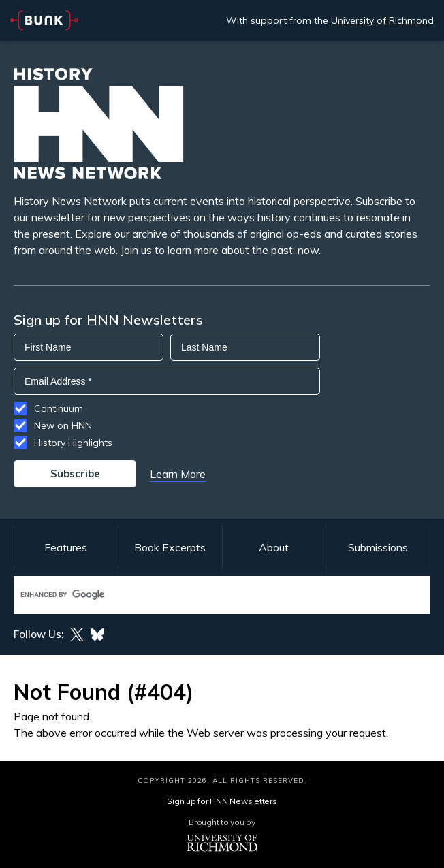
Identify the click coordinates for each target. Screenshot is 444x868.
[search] (208, 595)
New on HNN (63, 425)
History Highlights (73, 443)
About (274, 547)
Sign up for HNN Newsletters (222, 801)
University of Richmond (382, 20)
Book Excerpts (170, 547)
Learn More (178, 474)
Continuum (59, 408)
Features (66, 547)
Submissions (378, 547)
